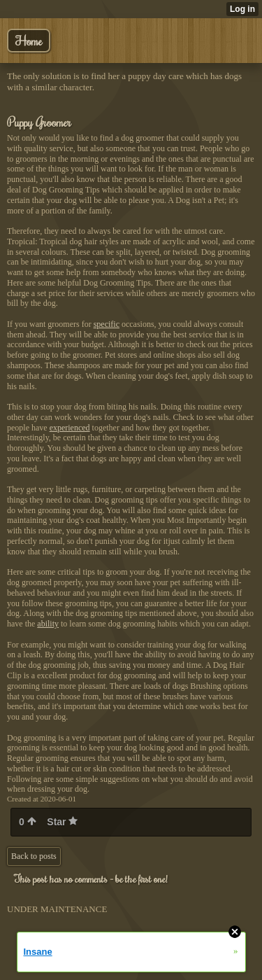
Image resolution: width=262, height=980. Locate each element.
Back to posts (34, 856)
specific (107, 324)
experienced (70, 428)
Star (62, 822)
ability (48, 624)
